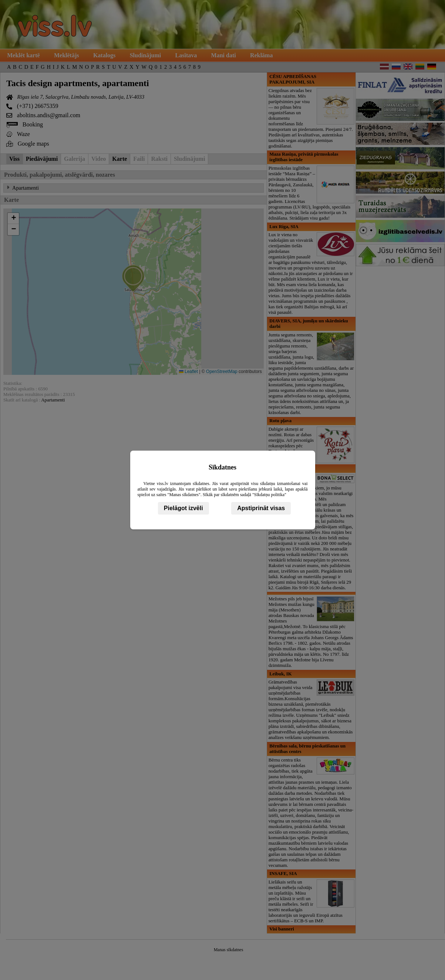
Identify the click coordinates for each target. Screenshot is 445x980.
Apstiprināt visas (261, 508)
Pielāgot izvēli (183, 508)
